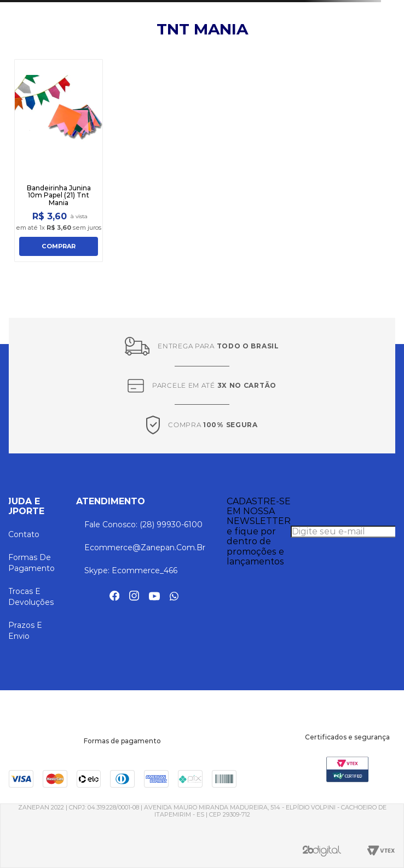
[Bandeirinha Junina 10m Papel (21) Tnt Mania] (59, 161)
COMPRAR (59, 246)
